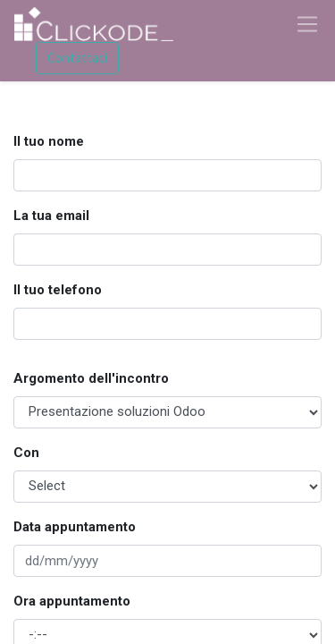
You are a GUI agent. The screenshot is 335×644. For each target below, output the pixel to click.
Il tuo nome (49, 141)
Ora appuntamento (72, 601)
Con (26, 453)
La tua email (51, 216)
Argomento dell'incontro (91, 378)
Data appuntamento (75, 527)
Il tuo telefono (58, 290)
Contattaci (77, 58)
